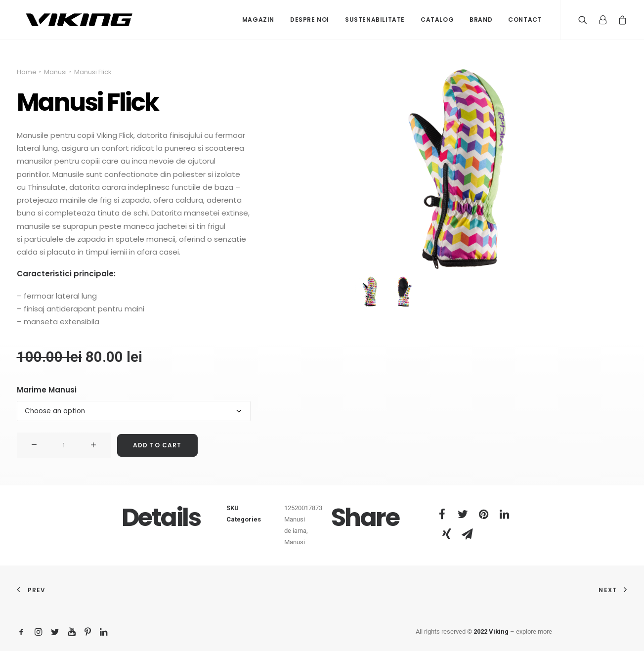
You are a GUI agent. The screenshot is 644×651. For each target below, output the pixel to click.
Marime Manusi (47, 390)
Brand (481, 20)
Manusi (55, 72)
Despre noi (310, 20)
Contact (525, 20)
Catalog (437, 20)
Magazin (258, 20)
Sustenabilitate (375, 20)
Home (27, 72)
